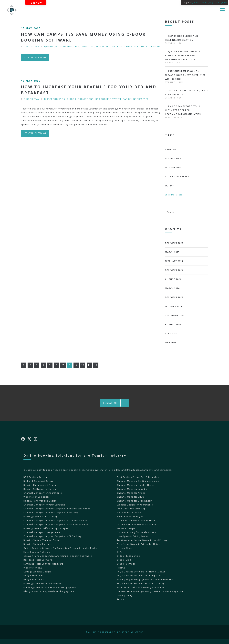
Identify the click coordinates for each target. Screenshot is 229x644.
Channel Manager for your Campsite (44, 505)
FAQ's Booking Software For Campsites (139, 576)
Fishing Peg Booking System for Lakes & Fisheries (145, 580)
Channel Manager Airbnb (131, 493)
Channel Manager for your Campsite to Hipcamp (51, 513)
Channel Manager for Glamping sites (138, 481)
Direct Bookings (55, 99)
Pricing (121, 568)
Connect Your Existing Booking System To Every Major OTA (150, 591)
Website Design (126, 528)
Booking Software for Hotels (40, 489)
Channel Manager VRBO (131, 497)
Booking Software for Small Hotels (43, 583)
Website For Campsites (37, 497)
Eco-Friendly (173, 168)
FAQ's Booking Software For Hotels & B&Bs (141, 572)
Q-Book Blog (124, 560)
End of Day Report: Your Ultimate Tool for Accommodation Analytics (183, 110)
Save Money (103, 46)
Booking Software (67, 46)
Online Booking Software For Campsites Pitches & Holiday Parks (60, 548)
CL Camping (153, 46)
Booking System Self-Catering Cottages (46, 528)
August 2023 (173, 324)
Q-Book (196, 2)
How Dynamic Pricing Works (133, 536)
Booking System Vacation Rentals (43, 540)
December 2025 (174, 243)
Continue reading (35, 58)
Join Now (36, 3)
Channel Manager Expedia (132, 489)
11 (89, 365)
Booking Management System (40, 485)
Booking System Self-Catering (40, 516)
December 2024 (174, 270)
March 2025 (172, 252)
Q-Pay (120, 552)
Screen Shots (125, 548)
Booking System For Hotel (38, 544)
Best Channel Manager (130, 516)
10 (83, 365)
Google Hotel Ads (33, 576)
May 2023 (171, 342)
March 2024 (172, 288)
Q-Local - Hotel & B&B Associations (137, 524)
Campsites (87, 46)
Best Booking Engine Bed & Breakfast (138, 477)
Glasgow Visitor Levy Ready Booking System (49, 591)
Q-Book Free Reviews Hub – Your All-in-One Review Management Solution (184, 55)
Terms (120, 599)
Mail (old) (208, 2)
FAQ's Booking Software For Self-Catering (141, 583)
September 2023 (175, 315)
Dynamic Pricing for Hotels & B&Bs (136, 532)
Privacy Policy (125, 595)
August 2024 (173, 279)
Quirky (169, 186)
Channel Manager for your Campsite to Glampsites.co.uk (56, 524)
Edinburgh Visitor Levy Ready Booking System (50, 587)
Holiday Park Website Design (40, 501)
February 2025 (174, 261)
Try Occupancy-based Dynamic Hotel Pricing (142, 540)
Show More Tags (174, 195)
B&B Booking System (108, 99)
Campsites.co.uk (134, 46)
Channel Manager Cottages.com (42, 532)
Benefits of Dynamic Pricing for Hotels (139, 544)
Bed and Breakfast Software (40, 481)
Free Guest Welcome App (131, 509)
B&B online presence (136, 99)
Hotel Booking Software (37, 552)
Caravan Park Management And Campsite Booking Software (58, 556)
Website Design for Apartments (135, 505)
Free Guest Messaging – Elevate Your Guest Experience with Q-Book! (185, 75)
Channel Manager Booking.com (135, 501)
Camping (171, 150)
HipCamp (117, 46)
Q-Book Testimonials (129, 556)
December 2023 (174, 297)
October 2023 (173, 306)
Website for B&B (33, 568)
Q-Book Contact (126, 564)
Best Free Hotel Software (38, 560)
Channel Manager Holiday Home (135, 485)
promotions (86, 99)
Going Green (173, 159)
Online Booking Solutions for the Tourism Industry (75, 455)
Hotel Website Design (129, 513)
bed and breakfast (177, 177)
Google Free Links (34, 580)
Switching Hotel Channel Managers (43, 564)
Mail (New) (221, 2)
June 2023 (171, 333)
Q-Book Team (32, 46)
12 (96, 365)
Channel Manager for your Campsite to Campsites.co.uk (55, 520)
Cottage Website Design (37, 572)
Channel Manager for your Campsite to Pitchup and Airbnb (57, 509)
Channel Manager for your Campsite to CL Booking (52, 536)
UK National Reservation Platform (136, 520)
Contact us (114, 403)
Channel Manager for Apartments (43, 493)
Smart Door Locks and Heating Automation (141, 587)
